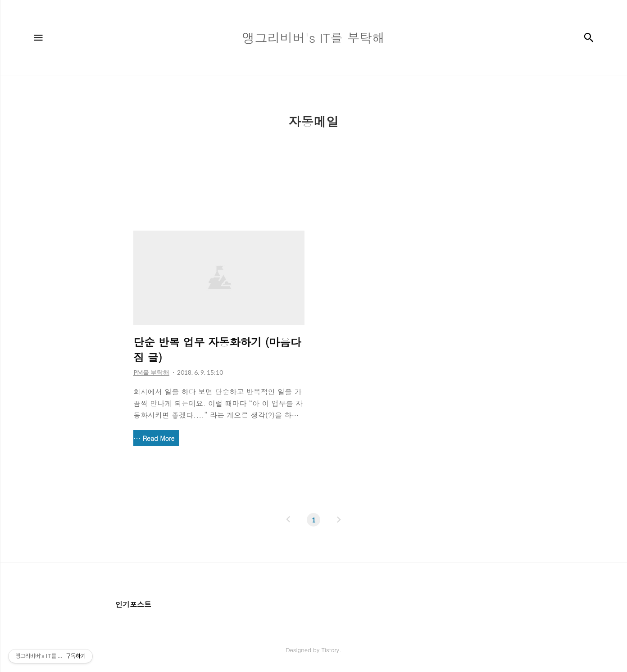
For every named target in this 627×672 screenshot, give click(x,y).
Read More (159, 438)
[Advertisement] (313, 164)
